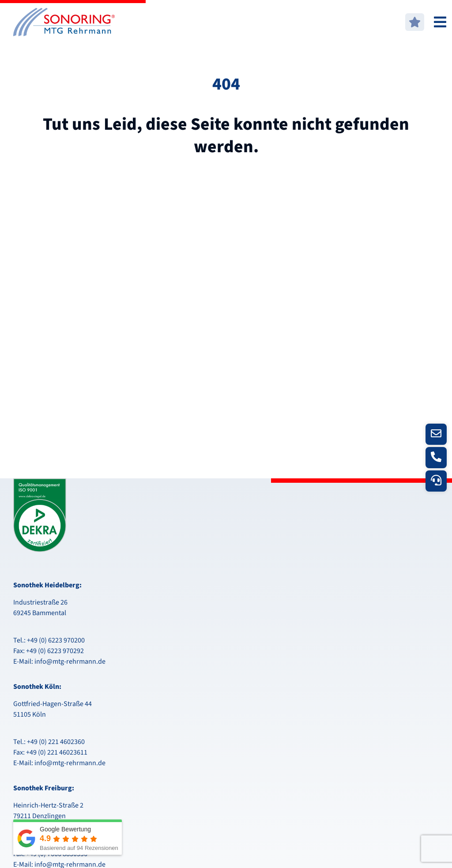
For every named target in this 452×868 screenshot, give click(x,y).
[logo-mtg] (64, 12)
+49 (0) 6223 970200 (56, 640)
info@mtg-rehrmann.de (70, 661)
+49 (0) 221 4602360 (56, 742)
